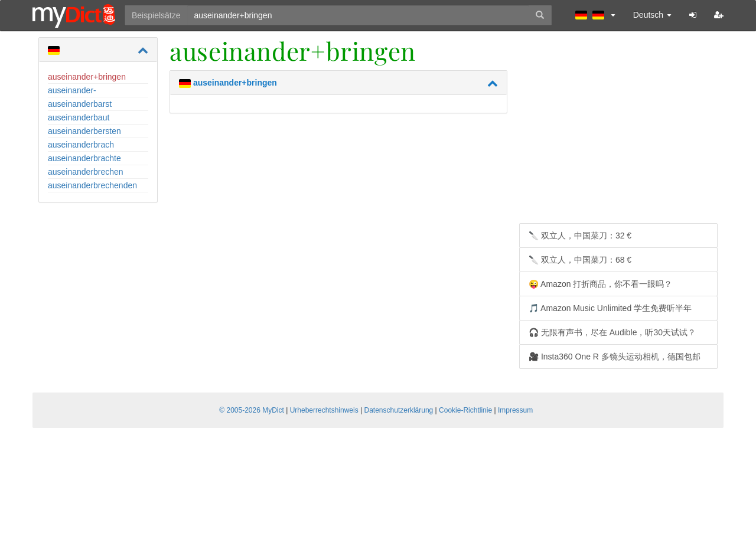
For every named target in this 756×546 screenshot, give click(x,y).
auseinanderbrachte (84, 158)
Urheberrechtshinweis (324, 410)
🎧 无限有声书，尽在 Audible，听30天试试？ (612, 332)
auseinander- (72, 90)
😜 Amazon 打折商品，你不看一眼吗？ (600, 284)
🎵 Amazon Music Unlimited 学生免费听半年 (610, 308)
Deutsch (652, 15)
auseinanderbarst (80, 104)
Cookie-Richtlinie (465, 410)
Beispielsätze (156, 15)
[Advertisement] (618, 132)
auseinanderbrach (81, 145)
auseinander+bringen (87, 77)
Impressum (515, 410)
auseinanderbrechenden (92, 185)
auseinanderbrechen (86, 172)
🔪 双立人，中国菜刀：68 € (580, 260)
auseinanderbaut (79, 117)
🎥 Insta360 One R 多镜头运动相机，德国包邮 (615, 357)
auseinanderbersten (84, 131)
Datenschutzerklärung (399, 410)
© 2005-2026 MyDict (252, 410)
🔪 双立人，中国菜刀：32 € (580, 236)
